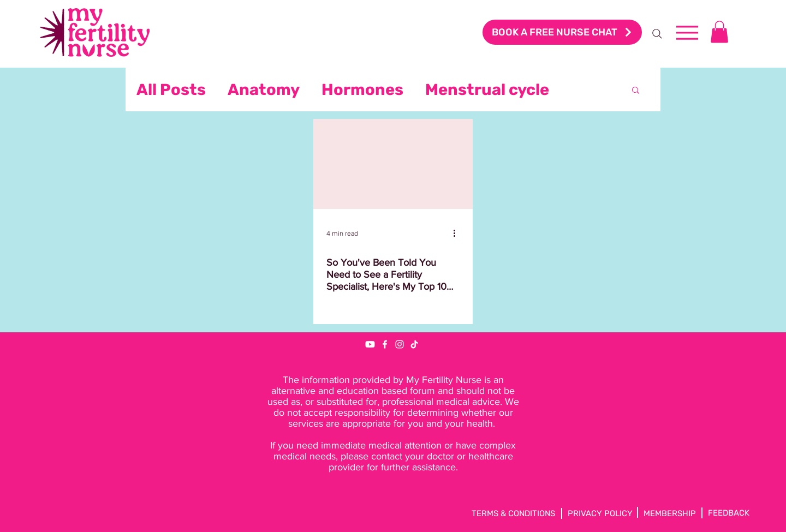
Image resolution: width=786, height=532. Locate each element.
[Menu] (687, 32)
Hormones (362, 89)
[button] (719, 32)
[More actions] (458, 234)
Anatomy (264, 89)
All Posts (171, 89)
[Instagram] (400, 344)
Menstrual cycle (487, 89)
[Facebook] (385, 344)
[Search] (657, 34)
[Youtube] (370, 344)
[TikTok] (414, 344)
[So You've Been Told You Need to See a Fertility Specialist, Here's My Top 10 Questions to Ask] (393, 164)
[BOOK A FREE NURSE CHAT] (562, 32)
